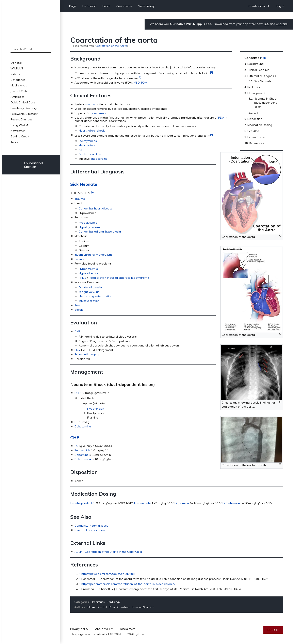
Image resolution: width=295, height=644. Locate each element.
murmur (91, 104)
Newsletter (18, 131)
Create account (259, 6)
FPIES (83, 278)
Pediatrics (98, 602)
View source (124, 6)
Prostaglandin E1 (83, 503)
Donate (273, 630)
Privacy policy (79, 629)
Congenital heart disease (96, 208)
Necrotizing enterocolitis (95, 296)
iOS (267, 24)
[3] (211, 134)
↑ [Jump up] (80, 574)
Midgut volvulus (89, 292)
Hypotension (96, 409)
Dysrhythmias (88, 141)
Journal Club (19, 91)
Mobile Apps (19, 85)
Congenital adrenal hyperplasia (100, 232)
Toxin (78, 305)
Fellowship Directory (24, 114)
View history (146, 6)
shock (101, 131)
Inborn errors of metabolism (93, 255)
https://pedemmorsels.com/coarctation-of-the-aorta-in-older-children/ (128, 584)
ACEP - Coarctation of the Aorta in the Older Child (108, 552)
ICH (81, 150)
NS (76, 422)
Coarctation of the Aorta (111, 46)
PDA (144, 83)
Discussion (89, 6)
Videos (15, 74)
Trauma (80, 199)
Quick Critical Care (23, 102)
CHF (75, 438)
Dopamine (81, 455)
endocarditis (99, 159)
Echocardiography (87, 354)
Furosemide (82, 450)
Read (106, 6)
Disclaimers (128, 629)
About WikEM (104, 629)
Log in (280, 6)
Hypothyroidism (89, 227)
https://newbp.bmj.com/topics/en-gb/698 (108, 574)
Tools (14, 142)
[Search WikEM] (31, 49)
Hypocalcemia (88, 273)
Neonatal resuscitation (90, 530)
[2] (140, 77)
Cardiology (113, 602)
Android (281, 24)
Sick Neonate (84, 184)
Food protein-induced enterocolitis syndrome (119, 278)
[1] (211, 72)
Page (73, 6)
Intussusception (89, 301)
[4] (93, 192)
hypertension (99, 113)
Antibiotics (17, 97)
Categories (18, 80)
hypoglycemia (88, 223)
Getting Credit (20, 136)
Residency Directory (24, 108)
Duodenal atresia (90, 287)
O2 (76, 446)
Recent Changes (21, 119)
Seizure (79, 259)
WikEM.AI (17, 68)
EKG (77, 350)
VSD (137, 83)
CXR (77, 331)
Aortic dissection (90, 154)
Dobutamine (83, 426)
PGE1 (78, 393)
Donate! (16, 63)
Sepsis (79, 310)
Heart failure (87, 131)
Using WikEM (19, 125)
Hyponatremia (88, 269)
